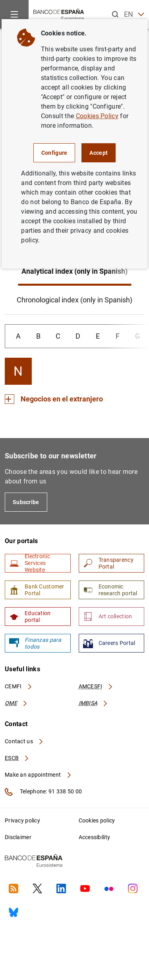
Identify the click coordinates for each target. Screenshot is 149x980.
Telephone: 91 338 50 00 (43, 792)
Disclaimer (18, 837)
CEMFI (19, 686)
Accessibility (95, 837)
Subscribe (26, 502)
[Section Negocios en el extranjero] (54, 399)
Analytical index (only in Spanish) (74, 271)
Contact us (24, 741)
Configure (54, 153)
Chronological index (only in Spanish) (74, 300)
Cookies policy (97, 820)
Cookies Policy (97, 116)
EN (134, 15)
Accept (99, 153)
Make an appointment (38, 775)
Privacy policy (22, 820)
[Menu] (14, 14)
